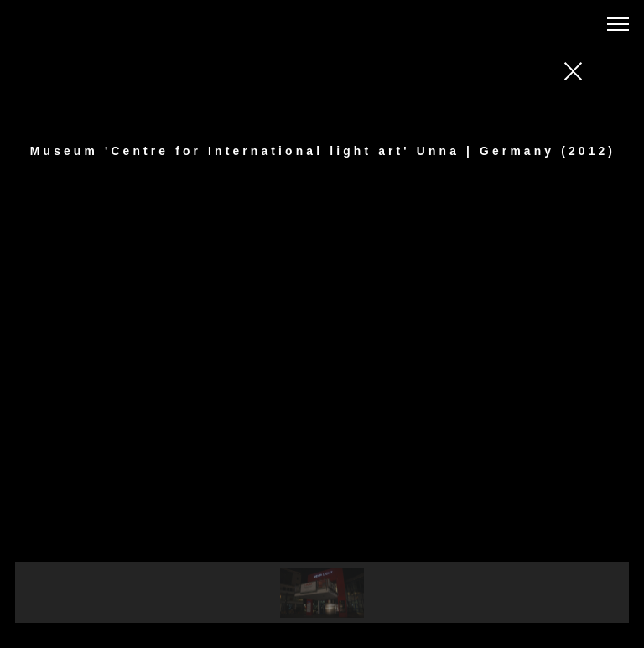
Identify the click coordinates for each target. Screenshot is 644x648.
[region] (322, 417)
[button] (322, 593)
